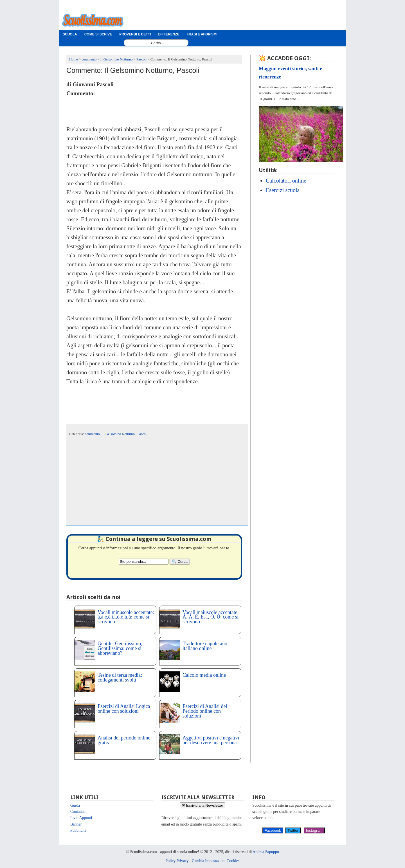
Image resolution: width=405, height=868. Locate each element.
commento (93, 434)
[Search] (180, 562)
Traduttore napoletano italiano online (205, 646)
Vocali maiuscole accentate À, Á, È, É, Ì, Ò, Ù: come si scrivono (211, 617)
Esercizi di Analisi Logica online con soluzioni (124, 709)
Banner (76, 824)
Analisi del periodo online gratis (124, 740)
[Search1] (157, 43)
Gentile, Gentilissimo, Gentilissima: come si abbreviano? (120, 648)
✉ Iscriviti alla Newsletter (203, 805)
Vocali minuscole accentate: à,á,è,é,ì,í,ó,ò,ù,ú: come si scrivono (126, 617)
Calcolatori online (286, 181)
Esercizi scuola (283, 190)
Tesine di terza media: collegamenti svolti (120, 677)
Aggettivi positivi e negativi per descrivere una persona (211, 740)
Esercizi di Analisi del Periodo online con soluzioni (205, 711)
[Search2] (144, 562)
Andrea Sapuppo (266, 852)
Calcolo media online (204, 675)
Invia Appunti (81, 818)
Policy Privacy (177, 861)
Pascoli (142, 434)
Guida (75, 805)
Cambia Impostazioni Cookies (216, 861)
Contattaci (78, 812)
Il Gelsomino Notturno (119, 434)
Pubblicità (78, 830)
